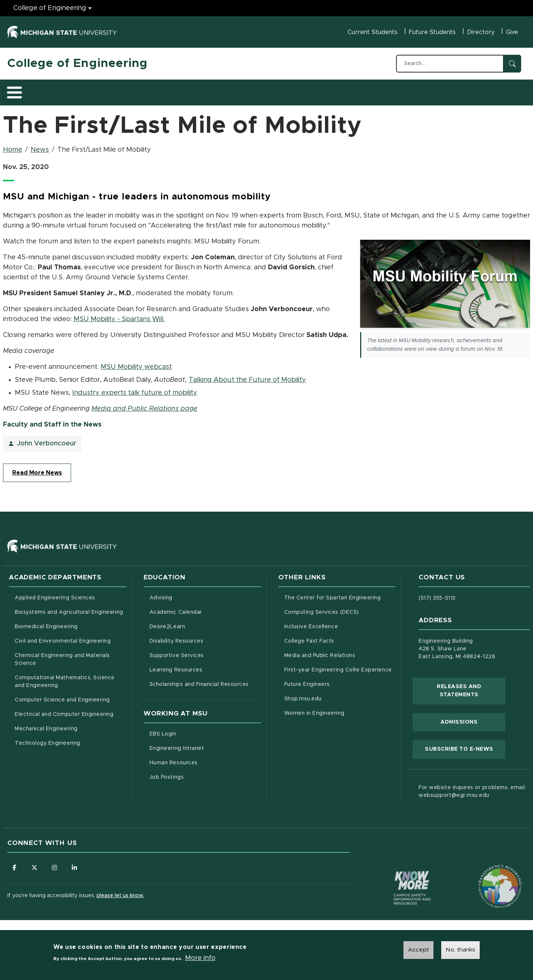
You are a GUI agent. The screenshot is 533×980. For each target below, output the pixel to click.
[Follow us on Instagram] (56, 863)
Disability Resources (205, 636)
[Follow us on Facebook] (15, 863)
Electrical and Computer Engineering (64, 710)
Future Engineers (307, 680)
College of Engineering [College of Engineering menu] (50, 8)
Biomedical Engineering (46, 623)
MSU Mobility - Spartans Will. (119, 315)
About (24, 90)
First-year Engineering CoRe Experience (338, 666)
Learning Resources (205, 665)
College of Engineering (78, 64)
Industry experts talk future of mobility (135, 388)
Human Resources (205, 758)
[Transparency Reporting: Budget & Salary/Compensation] (486, 868)
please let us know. (120, 892)
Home (13, 146)
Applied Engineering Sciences (55, 594)
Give (512, 32)
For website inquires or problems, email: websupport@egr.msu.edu (472, 787)
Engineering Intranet (205, 744)
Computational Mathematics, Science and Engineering (67, 678)
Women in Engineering (314, 709)
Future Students (432, 32)
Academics (63, 90)
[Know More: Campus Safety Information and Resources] (398, 868)
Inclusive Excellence (311, 623)
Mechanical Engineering (46, 725)
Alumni (227, 90)
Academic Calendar (205, 607)
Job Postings (197, 772)
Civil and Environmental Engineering (63, 637)
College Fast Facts (340, 636)
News (40, 146)
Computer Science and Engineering (62, 696)
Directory (481, 32)
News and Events (276, 90)
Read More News (37, 469)
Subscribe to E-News (465, 744)
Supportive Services (205, 651)
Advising (161, 594)
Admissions (109, 90)
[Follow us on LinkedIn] (76, 863)
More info (200, 959)
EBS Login (194, 729)
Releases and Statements (471, 687)
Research (152, 90)
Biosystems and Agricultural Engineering (71, 607)
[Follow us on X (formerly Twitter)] (35, 863)
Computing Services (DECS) (340, 607)
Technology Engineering (48, 739)
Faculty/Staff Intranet (344, 92)
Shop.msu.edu (334, 694)
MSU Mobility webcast (136, 363)
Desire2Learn (198, 622)
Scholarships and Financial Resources (199, 680)
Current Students (373, 32)
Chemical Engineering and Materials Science (62, 655)
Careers (192, 90)
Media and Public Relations (320, 651)
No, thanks (460, 950)
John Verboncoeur (47, 440)
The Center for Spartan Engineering (340, 593)
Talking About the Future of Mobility (247, 376)
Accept (418, 950)
